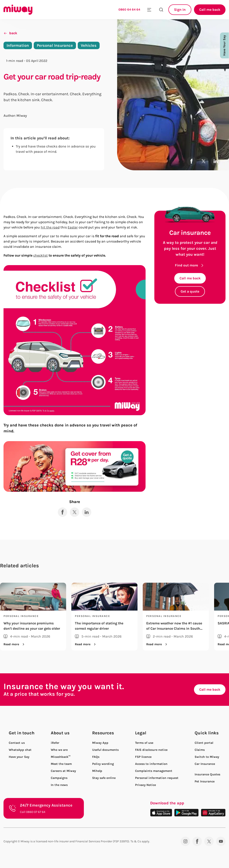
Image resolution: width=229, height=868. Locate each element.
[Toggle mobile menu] (149, 10)
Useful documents (105, 750)
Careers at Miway (63, 771)
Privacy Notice (145, 785)
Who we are (59, 750)
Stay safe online (104, 778)
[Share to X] (203, 161)
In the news (59, 785)
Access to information (151, 764)
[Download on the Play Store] (186, 813)
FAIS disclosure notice (151, 750)
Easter (73, 227)
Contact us (17, 743)
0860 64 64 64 (129, 10)
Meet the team (61, 764)
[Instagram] (185, 841)
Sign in (180, 10)
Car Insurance (205, 764)
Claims (200, 750)
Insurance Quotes (207, 774)
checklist (41, 255)
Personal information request (157, 778)
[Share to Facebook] (191, 161)
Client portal (204, 743)
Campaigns (59, 778)
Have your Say (19, 757)
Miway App (100, 743)
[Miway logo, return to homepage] (18, 10)
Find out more (190, 265)
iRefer (55, 743)
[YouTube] (221, 841)
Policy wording (103, 764)
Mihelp (97, 771)
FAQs (96, 757)
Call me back (210, 10)
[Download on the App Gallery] (213, 813)
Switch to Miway (207, 757)
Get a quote (190, 291)
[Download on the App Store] (161, 813)
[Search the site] (161, 10)
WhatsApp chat (20, 750)
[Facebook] (197, 841)
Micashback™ (61, 757)
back (10, 33)
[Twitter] (209, 841)
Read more (15, 644)
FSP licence (143, 757)
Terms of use (144, 743)
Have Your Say (224, 45)
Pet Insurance (205, 781)
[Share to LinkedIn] (216, 161)
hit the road (50, 227)
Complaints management (154, 771)
